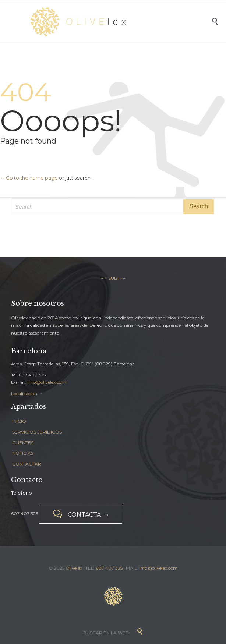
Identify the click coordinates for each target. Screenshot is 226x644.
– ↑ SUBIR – (113, 278)
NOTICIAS (23, 453)
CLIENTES (23, 443)
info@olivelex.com (47, 382)
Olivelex (74, 568)
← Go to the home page (29, 178)
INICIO (19, 421)
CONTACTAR (27, 464)
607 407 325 (109, 568)
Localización (24, 394)
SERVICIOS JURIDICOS (37, 432)
